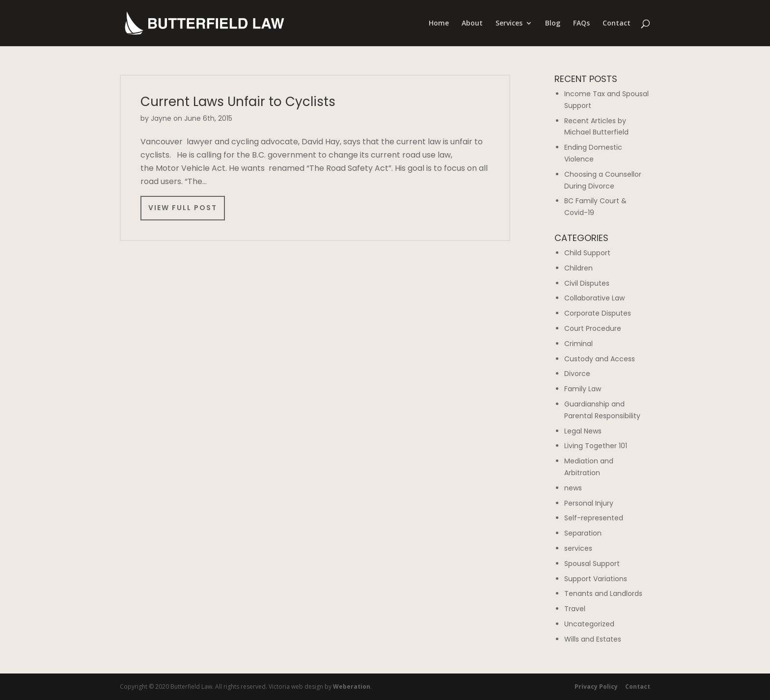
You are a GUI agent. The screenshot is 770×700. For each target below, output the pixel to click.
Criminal (578, 344)
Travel (575, 609)
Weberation (352, 687)
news (573, 488)
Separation (583, 533)
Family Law (583, 389)
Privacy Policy (596, 687)
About (472, 24)
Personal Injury (589, 503)
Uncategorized (589, 624)
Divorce (577, 374)
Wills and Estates (593, 639)
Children (578, 268)
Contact (617, 24)
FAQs (581, 24)
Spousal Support (592, 564)
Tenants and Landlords (603, 593)
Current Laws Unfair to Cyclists (238, 102)
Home (439, 24)
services (578, 548)
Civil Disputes (587, 283)
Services (509, 24)
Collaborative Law (594, 298)
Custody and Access (600, 359)
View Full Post (183, 208)
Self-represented (594, 518)
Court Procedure (593, 328)
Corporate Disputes (598, 313)
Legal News (583, 431)
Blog (553, 24)
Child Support (587, 253)
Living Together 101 (596, 446)
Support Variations (596, 579)
